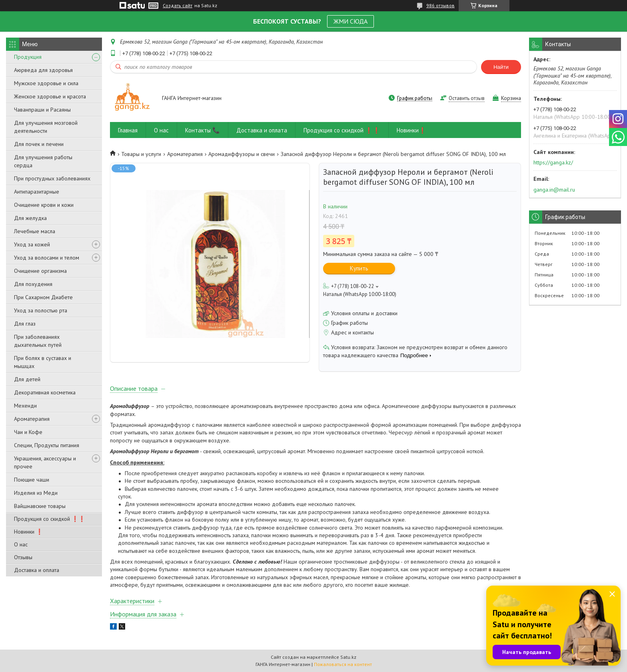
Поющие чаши (32, 480)
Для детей (27, 379)
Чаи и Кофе (28, 432)
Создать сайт (178, 6)
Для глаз (25, 324)
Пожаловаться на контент (343, 664)
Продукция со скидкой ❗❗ (50, 519)
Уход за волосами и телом (47, 258)
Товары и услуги (141, 154)
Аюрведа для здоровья (43, 70)
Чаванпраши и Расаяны (42, 110)
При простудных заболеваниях (52, 178)
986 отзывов (440, 5)
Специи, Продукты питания (47, 445)
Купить (359, 268)
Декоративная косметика (45, 392)
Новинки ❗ (28, 532)
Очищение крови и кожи (44, 205)
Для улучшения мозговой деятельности (46, 127)
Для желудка (30, 218)
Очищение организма (40, 271)
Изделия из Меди (36, 493)
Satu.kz (348, 657)
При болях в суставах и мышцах (43, 362)
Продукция (28, 57)
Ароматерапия (32, 419)
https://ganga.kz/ (553, 162)
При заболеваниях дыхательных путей (38, 341)
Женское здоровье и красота (50, 96)
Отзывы (23, 557)
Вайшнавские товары (40, 506)
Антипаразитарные (37, 192)
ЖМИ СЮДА (350, 21)
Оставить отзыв (467, 98)
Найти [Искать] (501, 67)
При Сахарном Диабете (43, 297)
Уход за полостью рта (41, 310)
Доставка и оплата (37, 570)
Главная (128, 130)
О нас (21, 544)
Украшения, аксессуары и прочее (45, 462)
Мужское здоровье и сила (46, 83)
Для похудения (33, 284)
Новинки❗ (411, 130)
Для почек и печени (39, 144)
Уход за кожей (32, 244)
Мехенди (25, 406)
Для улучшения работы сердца (43, 161)
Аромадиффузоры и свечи (242, 154)
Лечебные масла (35, 231)
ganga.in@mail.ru (554, 190)
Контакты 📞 (203, 130)
